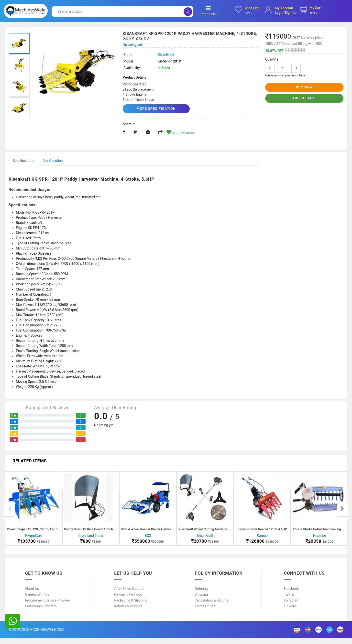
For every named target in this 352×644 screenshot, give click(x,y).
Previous (10, 512)
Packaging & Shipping (131, 606)
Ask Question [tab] (53, 160)
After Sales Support (129, 595)
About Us (32, 595)
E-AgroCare (33, 539)
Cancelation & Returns (211, 606)
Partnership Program (41, 612)
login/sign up (286, 13)
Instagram (291, 606)
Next (342, 512)
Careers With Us (37, 601)
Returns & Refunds (128, 612)
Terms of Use (205, 612)
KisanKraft (166, 55)
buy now (304, 87)
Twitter (289, 601)
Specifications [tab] (23, 160)
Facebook (291, 595)
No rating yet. (133, 45)
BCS (148, 539)
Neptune (320, 539)
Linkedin (290, 612)
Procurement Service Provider (48, 606)
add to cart (304, 98)
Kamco (262, 539)
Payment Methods (128, 601)
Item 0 (249, 13)
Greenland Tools (91, 539)
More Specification (151, 109)
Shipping (201, 601)
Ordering (201, 595)
